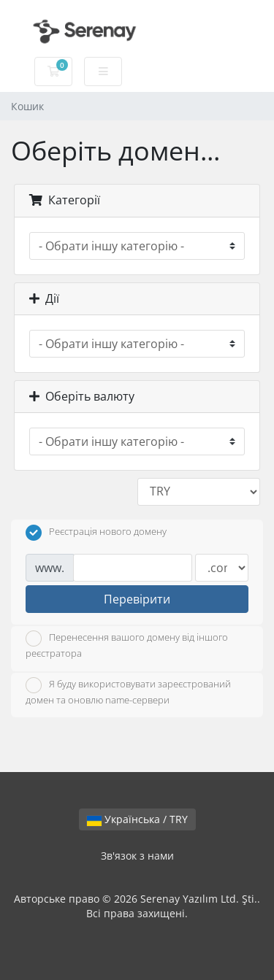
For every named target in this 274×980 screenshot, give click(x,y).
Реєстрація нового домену (96, 533)
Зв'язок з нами (137, 856)
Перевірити (137, 599)
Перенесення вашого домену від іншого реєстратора (127, 645)
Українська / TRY (137, 819)
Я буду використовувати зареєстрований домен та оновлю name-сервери (128, 692)
